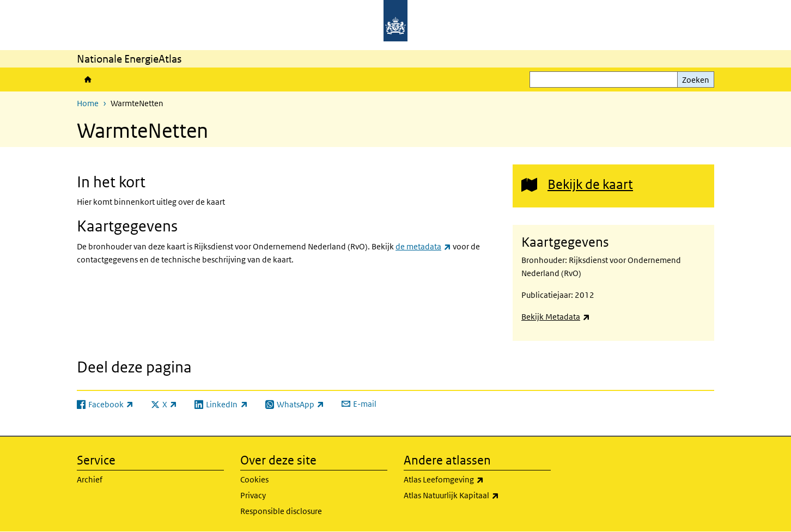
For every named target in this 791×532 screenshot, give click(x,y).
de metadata (423, 246)
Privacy (253, 495)
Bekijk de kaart (590, 184)
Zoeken (696, 80)
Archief (90, 479)
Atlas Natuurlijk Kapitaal (477, 496)
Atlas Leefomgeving (477, 480)
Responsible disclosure (281, 511)
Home (88, 80)
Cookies (254, 479)
